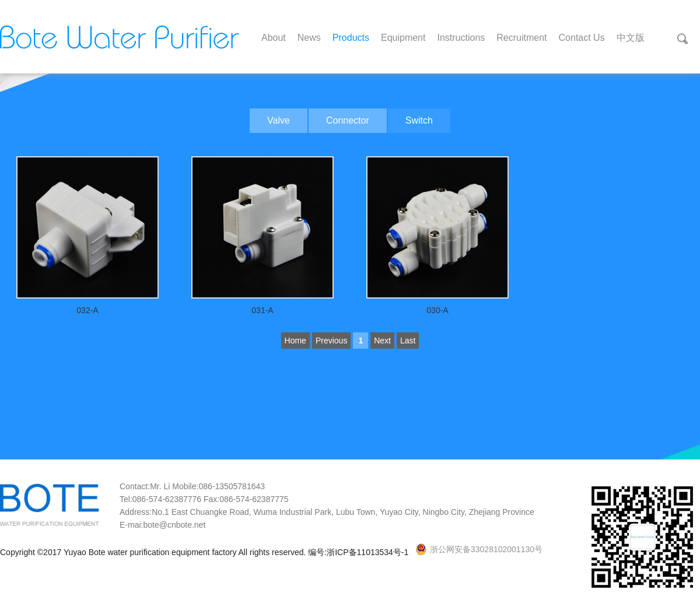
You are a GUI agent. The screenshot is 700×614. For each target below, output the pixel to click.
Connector (348, 120)
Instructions (461, 38)
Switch (419, 120)
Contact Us (582, 38)
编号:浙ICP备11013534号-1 (359, 552)
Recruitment (521, 38)
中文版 (631, 38)
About (274, 38)
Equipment (403, 38)
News (309, 38)
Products (351, 38)
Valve (279, 120)
